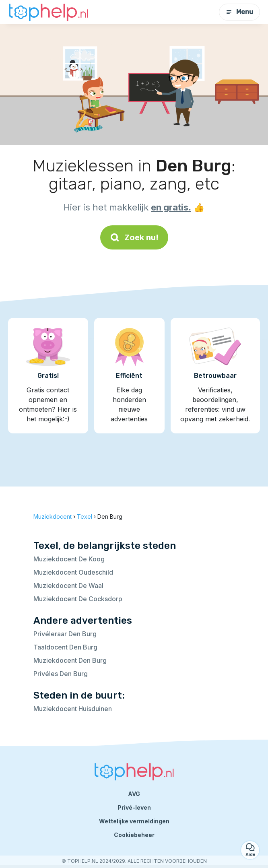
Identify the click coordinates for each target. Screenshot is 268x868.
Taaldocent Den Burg (65, 647)
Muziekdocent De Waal (68, 586)
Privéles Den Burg (61, 674)
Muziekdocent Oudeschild (73, 572)
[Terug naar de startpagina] (48, 12)
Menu (239, 12)
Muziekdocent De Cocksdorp (78, 599)
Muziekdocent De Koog (69, 559)
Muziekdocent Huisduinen (73, 709)
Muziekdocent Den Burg (70, 660)
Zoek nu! (134, 237)
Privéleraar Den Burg (65, 634)
